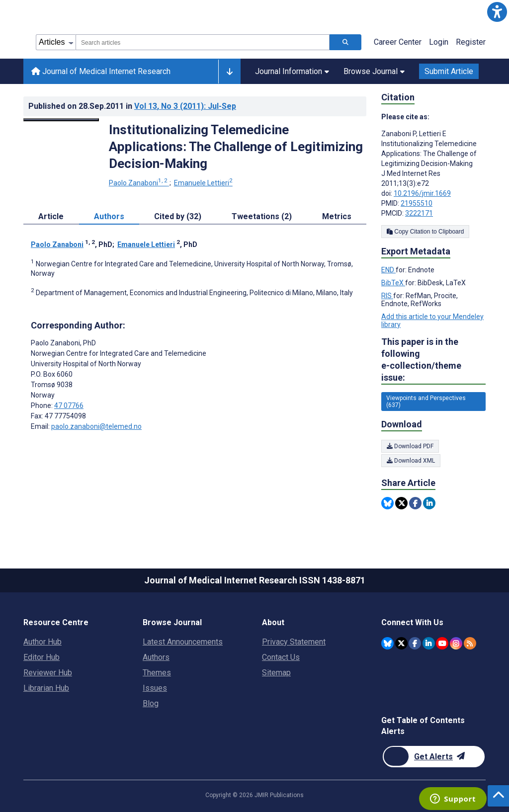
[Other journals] (229, 72)
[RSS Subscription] (470, 643)
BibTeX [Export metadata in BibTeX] (393, 283)
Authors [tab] (109, 216)
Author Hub (42, 642)
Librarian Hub (46, 688)
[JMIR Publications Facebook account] (415, 643)
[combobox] (203, 42)
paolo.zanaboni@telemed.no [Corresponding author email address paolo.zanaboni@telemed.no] (96, 426)
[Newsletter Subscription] (434, 757)
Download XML (411, 461)
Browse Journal (374, 71)
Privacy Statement (294, 642)
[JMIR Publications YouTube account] (442, 643)
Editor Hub (42, 657)
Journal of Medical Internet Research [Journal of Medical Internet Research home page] (101, 71)
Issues (155, 688)
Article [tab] (51, 216)
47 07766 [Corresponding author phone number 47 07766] (69, 406)
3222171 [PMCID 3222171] (419, 213)
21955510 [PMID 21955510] (417, 203)
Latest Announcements (183, 642)
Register (471, 42)
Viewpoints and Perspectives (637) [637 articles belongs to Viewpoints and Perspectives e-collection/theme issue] (426, 402)
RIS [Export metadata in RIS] (387, 296)
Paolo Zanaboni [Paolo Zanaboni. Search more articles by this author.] (139, 183)
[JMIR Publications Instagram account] (456, 643)
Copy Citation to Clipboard (425, 232)
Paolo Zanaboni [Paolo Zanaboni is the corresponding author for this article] (63, 343)
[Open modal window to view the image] (61, 120)
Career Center (398, 42)
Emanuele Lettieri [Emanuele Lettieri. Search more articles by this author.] (203, 183)
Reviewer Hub (48, 673)
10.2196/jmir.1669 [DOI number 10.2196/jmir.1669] (422, 193)
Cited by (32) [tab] (178, 216)
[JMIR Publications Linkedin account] (429, 643)
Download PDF (410, 446)
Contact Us (281, 657)
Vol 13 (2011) (185, 106)
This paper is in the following (433, 360)
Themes (157, 673)
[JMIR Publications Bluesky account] (387, 643)
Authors (156, 657)
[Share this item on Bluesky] (387, 503)
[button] (497, 12)
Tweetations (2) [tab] (262, 216)
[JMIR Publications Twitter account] (401, 643)
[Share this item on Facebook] (415, 503)
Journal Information (292, 71)
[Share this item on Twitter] (401, 503)
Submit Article (449, 71)
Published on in (132, 106)
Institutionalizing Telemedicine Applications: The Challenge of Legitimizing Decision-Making (236, 147)
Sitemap (276, 673)
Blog (151, 703)
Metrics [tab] (337, 216)
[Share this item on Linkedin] (429, 503)
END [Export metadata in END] (388, 270)
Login (439, 42)
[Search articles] (345, 42)
